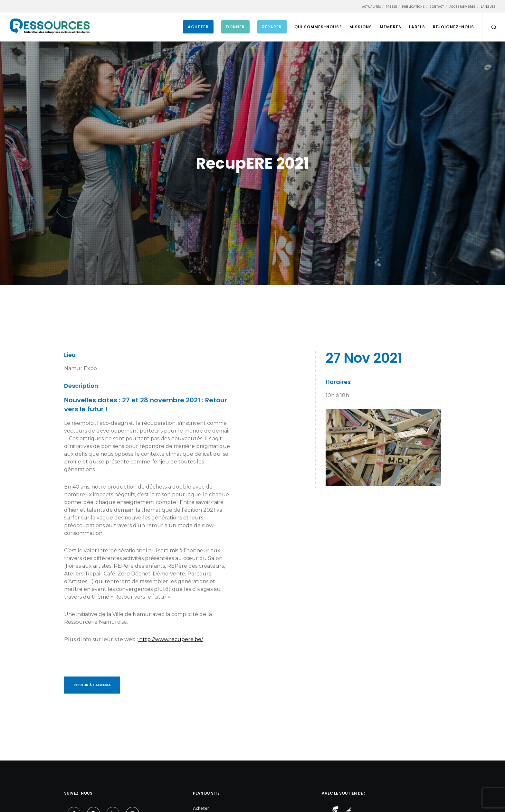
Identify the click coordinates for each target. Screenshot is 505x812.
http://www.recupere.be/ (170, 639)
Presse (391, 7)
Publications (413, 7)
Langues (488, 7)
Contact (437, 7)
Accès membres (462, 7)
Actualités (371, 7)
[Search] (490, 27)
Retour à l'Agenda (92, 685)
